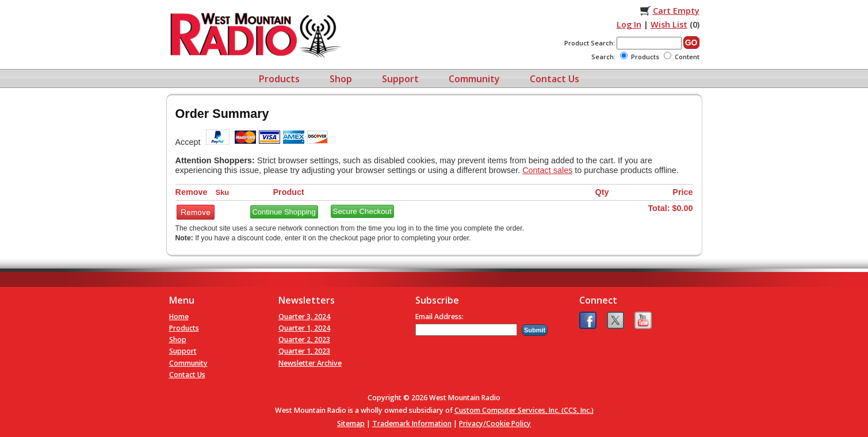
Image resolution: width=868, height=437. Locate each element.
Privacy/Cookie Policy (495, 423)
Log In (629, 24)
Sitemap (351, 423)
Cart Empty (676, 11)
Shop (341, 79)
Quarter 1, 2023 (304, 351)
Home (179, 317)
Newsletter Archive (310, 363)
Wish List (669, 24)
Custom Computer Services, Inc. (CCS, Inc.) (524, 410)
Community (474, 79)
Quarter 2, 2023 (304, 340)
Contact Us (555, 79)
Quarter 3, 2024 (304, 317)
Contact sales (547, 170)
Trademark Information (412, 423)
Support (400, 79)
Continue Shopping (284, 212)
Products (279, 79)
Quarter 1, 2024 (304, 328)
